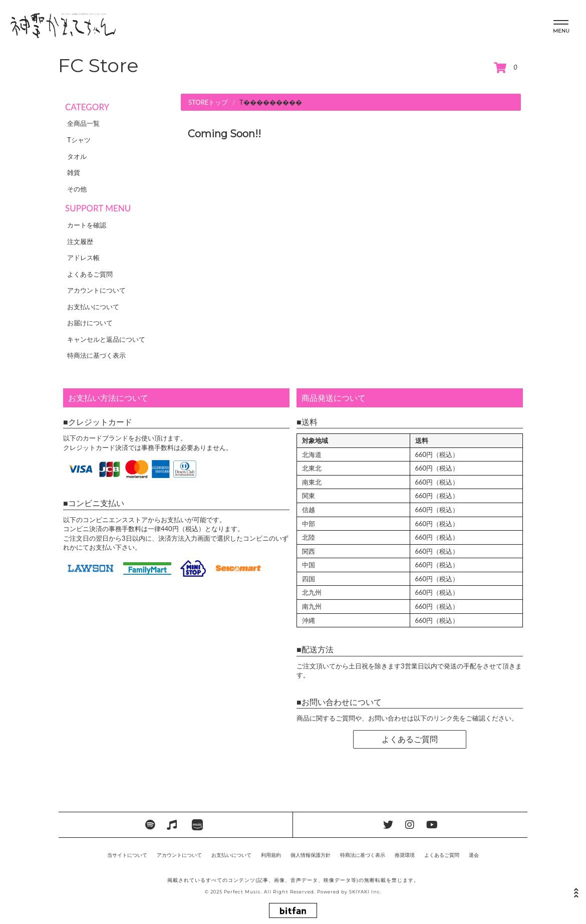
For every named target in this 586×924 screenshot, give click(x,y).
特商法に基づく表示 (96, 355)
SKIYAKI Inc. (365, 892)
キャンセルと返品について (106, 339)
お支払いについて (93, 307)
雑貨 (74, 172)
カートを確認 (87, 225)
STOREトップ (208, 102)
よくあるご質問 (90, 274)
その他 (77, 189)
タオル (77, 156)
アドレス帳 (83, 258)
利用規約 (271, 855)
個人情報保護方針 (311, 855)
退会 (474, 855)
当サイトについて (127, 855)
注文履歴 (80, 242)
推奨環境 (405, 855)
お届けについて (90, 323)
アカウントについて (96, 290)
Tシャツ (79, 140)
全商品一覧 (83, 123)
